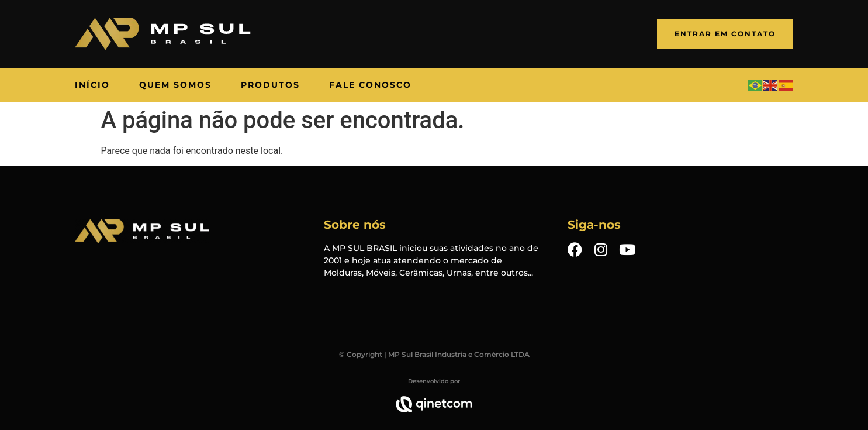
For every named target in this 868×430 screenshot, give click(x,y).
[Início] (92, 85)
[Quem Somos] (175, 85)
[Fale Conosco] (370, 85)
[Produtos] (270, 85)
